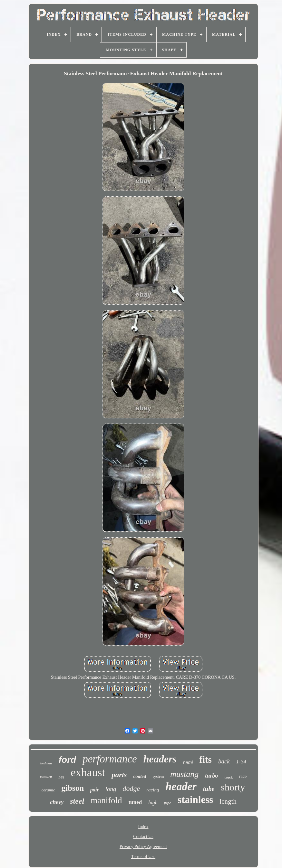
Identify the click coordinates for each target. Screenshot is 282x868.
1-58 (61, 777)
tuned (135, 802)
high (153, 803)
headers (160, 759)
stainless (195, 800)
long (111, 789)
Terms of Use (143, 857)
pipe (168, 803)
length (228, 801)
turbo (211, 776)
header (181, 786)
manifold (106, 800)
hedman (46, 763)
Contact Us (143, 837)
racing (153, 790)
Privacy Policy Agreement (143, 847)
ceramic (48, 790)
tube (209, 789)
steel (77, 801)
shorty (233, 787)
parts (119, 775)
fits (205, 760)
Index (143, 827)
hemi (188, 762)
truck (229, 777)
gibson (73, 788)
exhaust (88, 773)
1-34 (241, 762)
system (158, 777)
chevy (57, 802)
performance (110, 759)
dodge (131, 788)
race (243, 776)
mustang (184, 774)
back (224, 761)
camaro (46, 777)
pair (95, 790)
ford (67, 760)
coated (140, 776)
